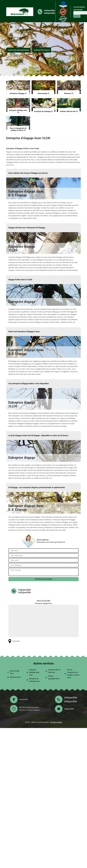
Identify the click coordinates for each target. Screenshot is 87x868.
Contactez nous (42, 50)
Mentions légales (56, 722)
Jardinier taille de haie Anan (54, 671)
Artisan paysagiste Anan (54, 677)
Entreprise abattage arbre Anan (34, 672)
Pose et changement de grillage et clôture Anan (73, 674)
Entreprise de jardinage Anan (34, 680)
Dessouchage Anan (15, 672)
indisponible (49, 10)
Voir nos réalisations (18, 50)
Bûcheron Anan (15, 677)
